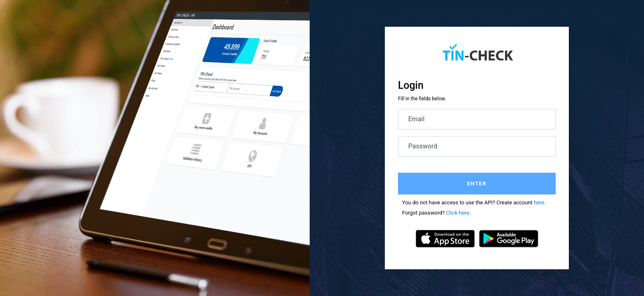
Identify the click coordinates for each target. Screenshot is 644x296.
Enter (477, 184)
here (539, 202)
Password (423, 146)
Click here (458, 213)
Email (416, 119)
